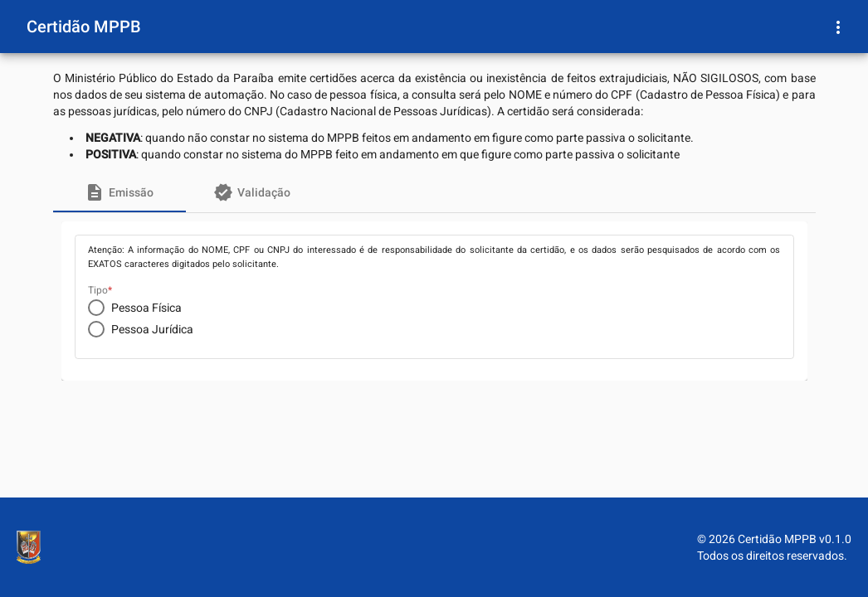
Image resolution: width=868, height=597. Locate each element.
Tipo (98, 290)
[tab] (119, 192)
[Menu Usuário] (838, 27)
